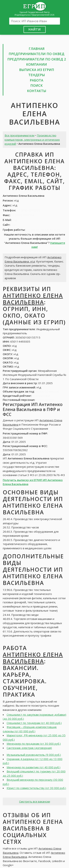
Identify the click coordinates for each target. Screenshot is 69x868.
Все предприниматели (20, 135)
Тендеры (37, 75)
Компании (37, 64)
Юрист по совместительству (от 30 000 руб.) (36, 788)
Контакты (37, 91)
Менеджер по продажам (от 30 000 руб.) (34, 744)
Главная (37, 49)
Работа (37, 80)
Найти (35, 29)
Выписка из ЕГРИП (37, 70)
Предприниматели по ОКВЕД (37, 54)
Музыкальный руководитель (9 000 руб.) (34, 755)
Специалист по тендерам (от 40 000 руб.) (34, 723)
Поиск (37, 85)
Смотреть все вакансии (35, 801)
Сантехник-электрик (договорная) (29, 748)
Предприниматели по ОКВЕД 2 (37, 59)
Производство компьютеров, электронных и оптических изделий (32, 139)
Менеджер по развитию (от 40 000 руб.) (33, 767)
